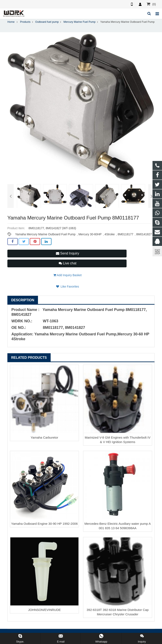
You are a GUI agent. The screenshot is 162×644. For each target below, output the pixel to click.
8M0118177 (126, 234)
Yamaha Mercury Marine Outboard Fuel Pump (45, 234)
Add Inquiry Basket (67, 275)
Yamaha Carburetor (44, 437)
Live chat (67, 263)
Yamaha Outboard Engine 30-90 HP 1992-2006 (45, 524)
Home (11, 22)
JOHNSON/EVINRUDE (44, 610)
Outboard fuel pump (47, 22)
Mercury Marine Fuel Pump (80, 22)
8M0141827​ (144, 234)
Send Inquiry (67, 253)
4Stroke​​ (110, 234)
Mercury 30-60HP (90, 234)
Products (25, 22)
